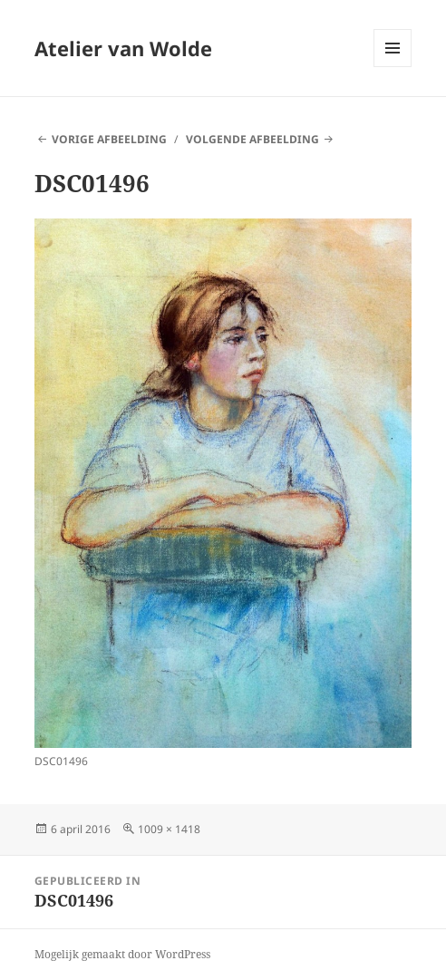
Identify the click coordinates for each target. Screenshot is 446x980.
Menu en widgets (393, 67)
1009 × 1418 (169, 829)
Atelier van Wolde (123, 48)
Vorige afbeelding (109, 139)
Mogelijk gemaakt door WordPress (122, 954)
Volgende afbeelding (252, 139)
